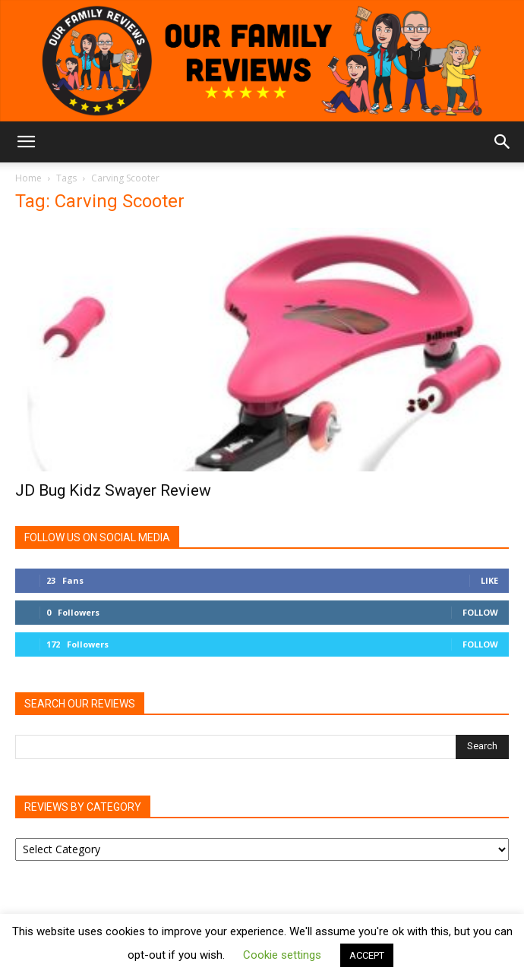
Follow (480, 612)
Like (489, 580)
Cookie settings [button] (282, 955)
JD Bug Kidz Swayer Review (113, 490)
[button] (26, 142)
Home (28, 178)
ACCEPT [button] (367, 955)
